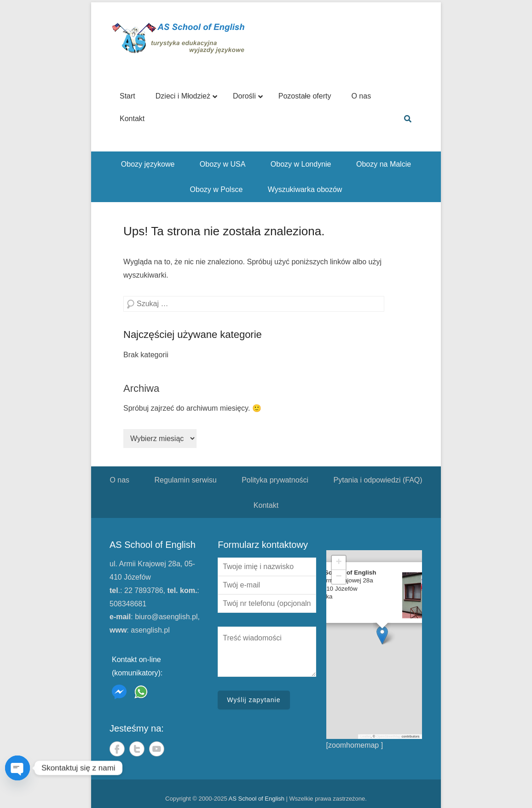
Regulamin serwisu (186, 480)
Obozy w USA (223, 164)
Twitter (137, 749)
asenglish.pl (150, 630)
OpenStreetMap (388, 736)
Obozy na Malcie (384, 164)
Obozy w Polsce (217, 189)
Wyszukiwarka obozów (305, 189)
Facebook (117, 749)
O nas (119, 480)
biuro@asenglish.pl (166, 617)
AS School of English (257, 799)
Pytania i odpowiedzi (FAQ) (378, 480)
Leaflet (366, 736)
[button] (382, 635)
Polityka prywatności (275, 480)
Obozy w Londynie (301, 164)
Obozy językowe (148, 164)
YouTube (157, 749)
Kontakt (266, 505)
